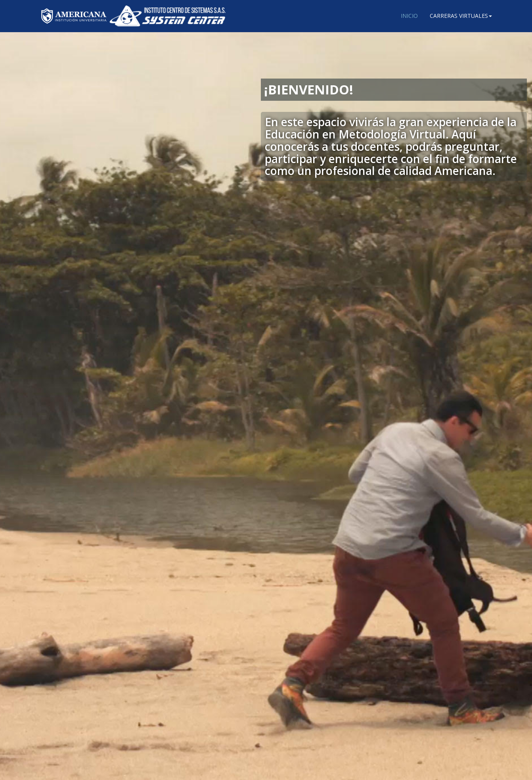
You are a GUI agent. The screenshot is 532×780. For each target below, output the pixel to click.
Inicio (409, 16)
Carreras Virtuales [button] (461, 16)
